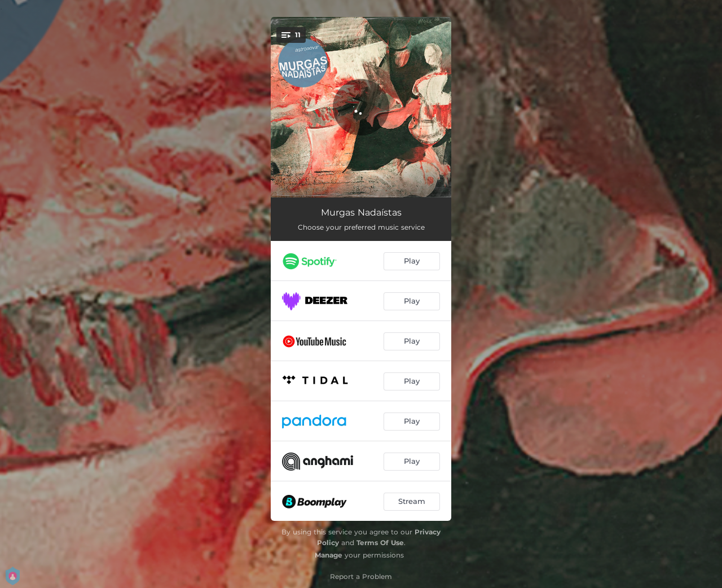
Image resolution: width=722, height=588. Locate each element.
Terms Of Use (380, 543)
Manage (329, 555)
